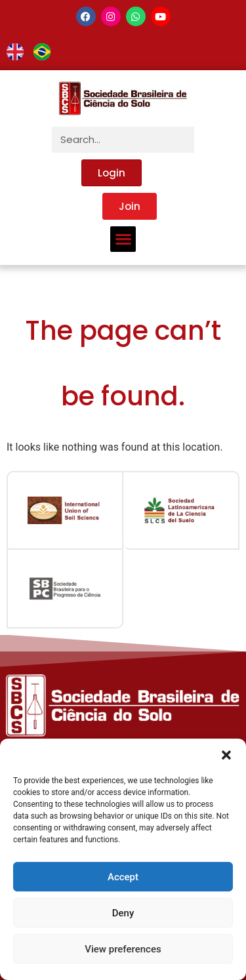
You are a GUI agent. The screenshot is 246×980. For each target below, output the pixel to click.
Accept (123, 877)
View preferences (123, 949)
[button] (226, 755)
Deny (123, 913)
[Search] (207, 140)
